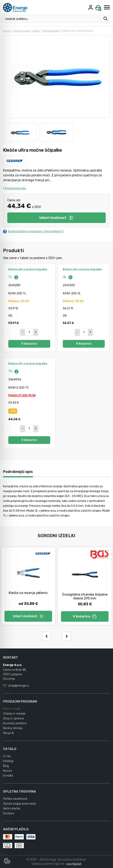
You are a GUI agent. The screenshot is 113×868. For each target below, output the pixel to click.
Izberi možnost (57, 218)
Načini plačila (12, 809)
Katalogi (8, 761)
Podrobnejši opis (15, 188)
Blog (6, 766)
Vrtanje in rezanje (14, 714)
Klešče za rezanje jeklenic (28, 593)
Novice (7, 771)
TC (14, 371)
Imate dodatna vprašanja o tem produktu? (33, 231)
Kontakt (8, 776)
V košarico (29, 344)
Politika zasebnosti (15, 799)
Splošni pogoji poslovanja (19, 804)
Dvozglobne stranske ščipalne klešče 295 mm (85, 596)
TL (13, 277)
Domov (7, 31)
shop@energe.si (19, 686)
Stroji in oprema (13, 719)
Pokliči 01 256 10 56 (22, 395)
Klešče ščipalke (51, 31)
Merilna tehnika (13, 728)
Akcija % (8, 733)
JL (68, 277)
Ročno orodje (22, 31)
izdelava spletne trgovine (48, 864)
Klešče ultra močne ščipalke (28, 270)
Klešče (36, 31)
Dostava (9, 813)
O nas (7, 756)
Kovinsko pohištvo (15, 723)
